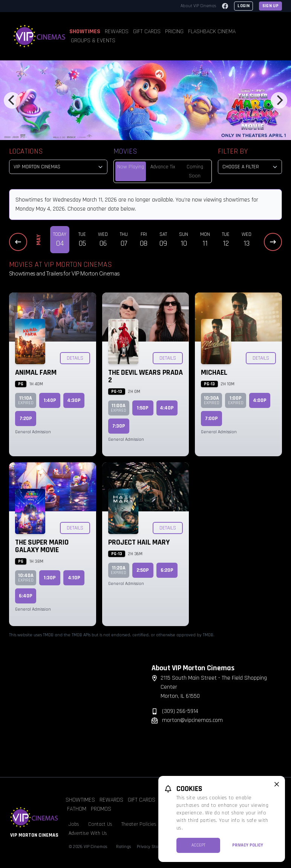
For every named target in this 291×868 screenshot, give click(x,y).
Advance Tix (163, 167)
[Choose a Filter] (250, 167)
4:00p (260, 400)
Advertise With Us (88, 833)
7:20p (26, 419)
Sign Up (270, 6)
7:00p (211, 419)
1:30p (50, 578)
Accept (198, 845)
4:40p (167, 408)
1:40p (50, 400)
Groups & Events (93, 41)
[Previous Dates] (18, 242)
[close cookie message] (277, 784)
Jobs (74, 824)
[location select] (58, 167)
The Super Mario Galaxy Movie (42, 546)
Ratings (123, 847)
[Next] (279, 100)
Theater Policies (139, 824)
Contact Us (100, 824)
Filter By (233, 151)
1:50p (143, 408)
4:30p (74, 400)
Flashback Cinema (212, 32)
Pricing (174, 32)
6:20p (167, 570)
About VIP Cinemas (198, 6)
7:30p (119, 426)
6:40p (26, 596)
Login (244, 6)
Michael (214, 372)
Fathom (77, 809)
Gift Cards (147, 32)
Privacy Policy (248, 845)
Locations (26, 151)
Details (75, 358)
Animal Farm (36, 372)
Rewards (117, 32)
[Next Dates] (273, 242)
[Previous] (12, 100)
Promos (101, 809)
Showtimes (85, 32)
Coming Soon (195, 171)
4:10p (74, 578)
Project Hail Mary (139, 542)
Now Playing (131, 167)
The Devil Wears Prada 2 (145, 376)
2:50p (143, 570)
